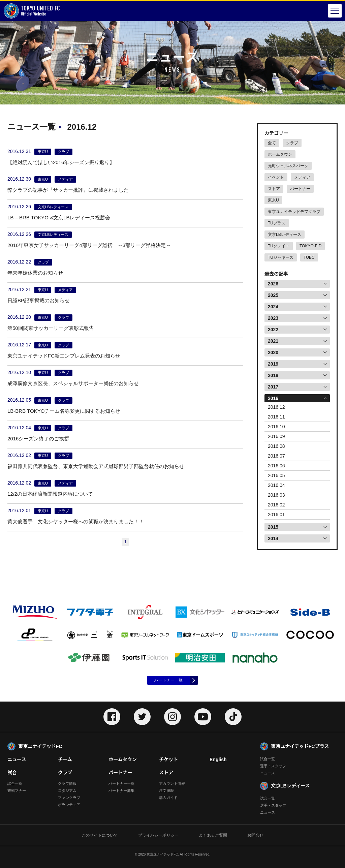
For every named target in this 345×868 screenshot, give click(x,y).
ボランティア (69, 805)
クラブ (292, 143)
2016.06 (276, 466)
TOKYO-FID (310, 246)
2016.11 (276, 417)
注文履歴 (166, 790)
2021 (273, 341)
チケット (168, 759)
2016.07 (276, 456)
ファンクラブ (69, 798)
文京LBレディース (285, 235)
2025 (273, 295)
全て (272, 143)
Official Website (32, 11)
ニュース (17, 759)
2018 (273, 375)
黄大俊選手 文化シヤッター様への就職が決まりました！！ (76, 521)
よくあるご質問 (213, 835)
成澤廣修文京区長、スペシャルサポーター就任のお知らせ (73, 383)
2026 (273, 284)
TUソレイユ (279, 246)
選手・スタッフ (273, 766)
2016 (273, 398)
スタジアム (67, 790)
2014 (273, 538)
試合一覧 (15, 783)
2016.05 (276, 475)
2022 (273, 330)
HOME (12, 27)
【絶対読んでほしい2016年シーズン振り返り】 (61, 162)
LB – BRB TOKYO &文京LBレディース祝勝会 (59, 218)
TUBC (309, 257)
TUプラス (277, 223)
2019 (273, 364)
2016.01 (276, 515)
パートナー (300, 189)
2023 (273, 318)
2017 (273, 387)
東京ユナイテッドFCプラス (300, 746)
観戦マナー (17, 790)
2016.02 (276, 505)
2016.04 (276, 485)
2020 (273, 352)
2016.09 (276, 436)
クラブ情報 (67, 783)
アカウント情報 (172, 783)
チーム (65, 759)
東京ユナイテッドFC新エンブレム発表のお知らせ (64, 356)
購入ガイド (168, 798)
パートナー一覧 (168, 680)
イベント (276, 177)
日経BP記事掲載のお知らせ (39, 300)
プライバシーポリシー (158, 835)
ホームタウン (280, 154)
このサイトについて (100, 835)
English (218, 759)
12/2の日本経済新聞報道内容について (50, 494)
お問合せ (255, 835)
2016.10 (276, 427)
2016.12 (276, 407)
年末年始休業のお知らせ (35, 273)
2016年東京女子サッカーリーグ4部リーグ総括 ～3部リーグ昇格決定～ (89, 245)
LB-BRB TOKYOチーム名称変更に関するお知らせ (64, 411)
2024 (273, 307)
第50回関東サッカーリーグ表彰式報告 (51, 328)
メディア (302, 177)
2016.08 (276, 446)
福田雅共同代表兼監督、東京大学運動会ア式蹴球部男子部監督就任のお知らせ (96, 466)
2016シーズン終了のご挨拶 (38, 439)
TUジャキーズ (281, 257)
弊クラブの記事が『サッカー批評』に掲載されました (68, 190)
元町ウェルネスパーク (288, 166)
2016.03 (276, 495)
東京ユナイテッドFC (40, 746)
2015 (273, 527)
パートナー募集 (121, 790)
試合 (12, 773)
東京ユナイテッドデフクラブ (294, 212)
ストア (274, 189)
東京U (273, 200)
